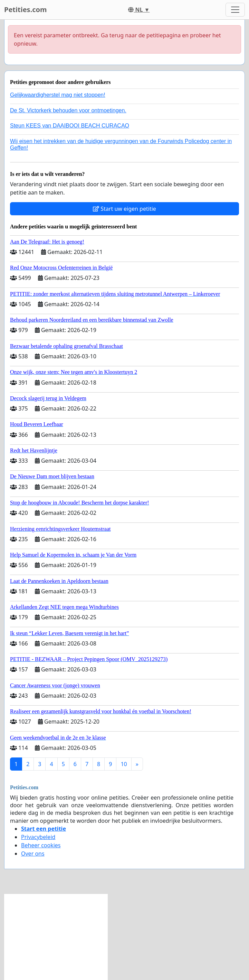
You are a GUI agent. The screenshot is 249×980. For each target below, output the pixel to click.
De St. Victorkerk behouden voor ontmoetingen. (68, 110)
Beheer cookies (41, 845)
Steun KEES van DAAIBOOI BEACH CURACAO (70, 126)
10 (124, 764)
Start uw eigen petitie (124, 209)
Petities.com (26, 10)
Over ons (33, 854)
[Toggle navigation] (235, 10)
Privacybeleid (38, 837)
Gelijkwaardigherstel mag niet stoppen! (58, 95)
